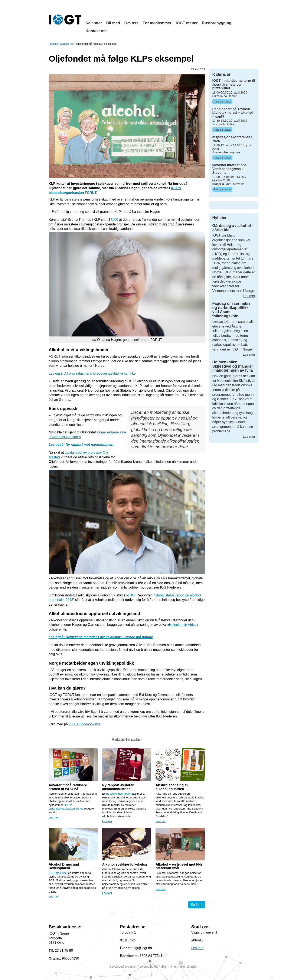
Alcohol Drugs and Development (64, 866)
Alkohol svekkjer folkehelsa (124, 864)
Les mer (54, 818)
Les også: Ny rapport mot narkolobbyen (81, 445)
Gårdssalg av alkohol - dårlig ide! (233, 228)
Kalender (94, 23)
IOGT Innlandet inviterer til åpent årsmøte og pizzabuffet (234, 84)
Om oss (131, 23)
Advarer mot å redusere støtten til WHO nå (68, 787)
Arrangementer (222, 102)
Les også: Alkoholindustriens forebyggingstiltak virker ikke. (93, 373)
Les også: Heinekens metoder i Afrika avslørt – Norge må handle (101, 637)
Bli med (113, 23)
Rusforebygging (217, 23)
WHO (130, 595)
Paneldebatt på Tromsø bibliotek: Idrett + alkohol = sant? (233, 113)
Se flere (197, 905)
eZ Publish (161, 967)
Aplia (132, 967)
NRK (114, 220)
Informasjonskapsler (184, 967)
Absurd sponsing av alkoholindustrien (172, 787)
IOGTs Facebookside (85, 724)
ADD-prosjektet (58, 873)
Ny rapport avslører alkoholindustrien (118, 787)
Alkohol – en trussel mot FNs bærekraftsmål (179, 866)
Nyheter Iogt (67, 44)
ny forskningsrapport (119, 794)
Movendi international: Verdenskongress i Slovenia (231, 169)
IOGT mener (187, 23)
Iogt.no (54, 44)
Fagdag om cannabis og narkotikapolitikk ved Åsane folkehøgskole (231, 310)
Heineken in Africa (183, 625)
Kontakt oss (97, 31)
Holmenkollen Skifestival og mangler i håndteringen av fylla (233, 366)
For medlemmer (157, 23)
